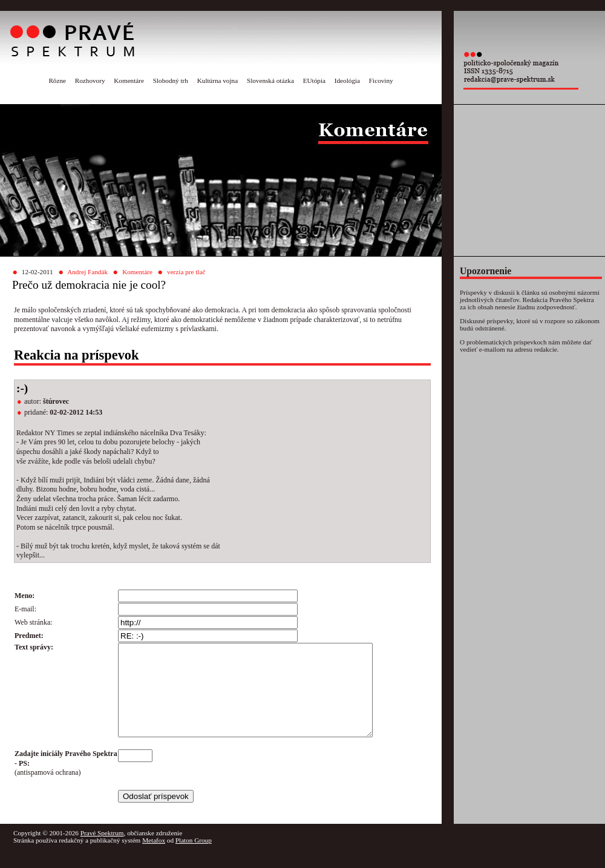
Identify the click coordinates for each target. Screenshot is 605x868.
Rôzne (57, 81)
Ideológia (347, 81)
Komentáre (129, 81)
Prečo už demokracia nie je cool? (89, 285)
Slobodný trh (171, 81)
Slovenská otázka (270, 81)
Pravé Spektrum (102, 851)
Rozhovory (90, 81)
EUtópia (314, 81)
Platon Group (194, 858)
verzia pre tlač (186, 272)
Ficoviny (381, 81)
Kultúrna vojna (217, 81)
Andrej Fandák (87, 272)
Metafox (154, 858)
